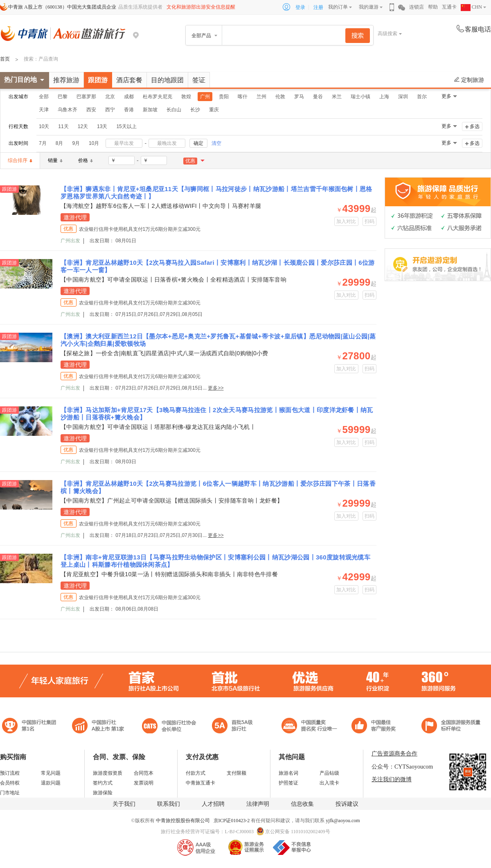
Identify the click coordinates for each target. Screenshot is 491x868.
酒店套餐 (129, 80)
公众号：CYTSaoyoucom (402, 767)
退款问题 (51, 783)
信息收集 (302, 804)
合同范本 (144, 773)
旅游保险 (103, 793)
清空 (216, 143)
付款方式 (196, 773)
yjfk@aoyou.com (343, 821)
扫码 (370, 221)
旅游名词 (288, 773)
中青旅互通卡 (200, 783)
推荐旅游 (66, 80)
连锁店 (417, 7)
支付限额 (236, 773)
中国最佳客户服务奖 (310, 727)
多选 (475, 126)
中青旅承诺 (451, 727)
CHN (471, 7)
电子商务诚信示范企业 (236, 727)
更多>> (216, 388)
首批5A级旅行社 (98, 727)
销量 (55, 160)
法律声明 (258, 804)
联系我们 (169, 804)
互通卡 (449, 7)
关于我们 (124, 804)
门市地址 (10, 793)
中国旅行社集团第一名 (30, 727)
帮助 (433, 7)
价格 (86, 160)
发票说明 (144, 783)
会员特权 (10, 783)
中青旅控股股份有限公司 (183, 821)
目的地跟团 (167, 80)
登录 (300, 7)
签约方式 (103, 783)
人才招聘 (213, 804)
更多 (446, 96)
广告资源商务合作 (394, 754)
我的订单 (338, 7)
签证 (199, 80)
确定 (198, 143)
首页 (5, 59)
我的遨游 (369, 7)
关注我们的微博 (392, 779)
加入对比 (346, 221)
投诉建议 (347, 804)
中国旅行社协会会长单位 (169, 727)
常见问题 (51, 773)
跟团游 (98, 80)
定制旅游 (469, 80)
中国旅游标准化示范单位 (376, 727)
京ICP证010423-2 (232, 821)
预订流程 (10, 773)
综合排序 (20, 160)
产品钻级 (329, 773)
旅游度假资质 (108, 773)
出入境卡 (329, 783)
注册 (318, 7)
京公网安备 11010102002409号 (298, 832)
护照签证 (288, 783)
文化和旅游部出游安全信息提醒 (201, 7)
